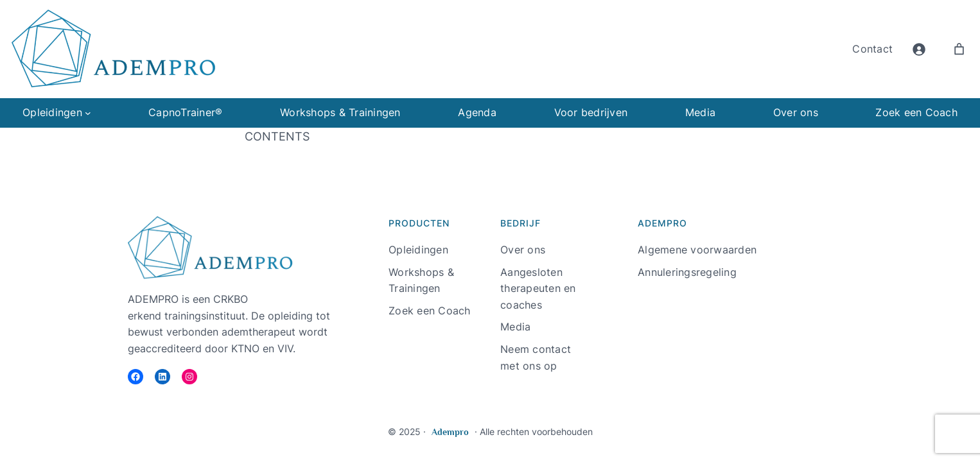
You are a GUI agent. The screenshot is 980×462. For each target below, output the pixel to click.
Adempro (450, 432)
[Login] (919, 49)
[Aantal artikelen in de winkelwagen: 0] (959, 49)
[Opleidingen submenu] (88, 113)
